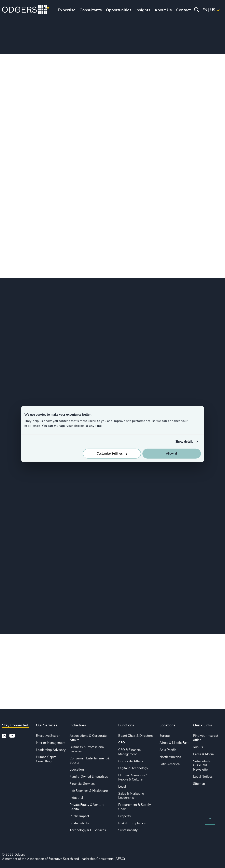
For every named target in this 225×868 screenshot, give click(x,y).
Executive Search (48, 736)
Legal (122, 787)
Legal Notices (203, 777)
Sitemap (199, 784)
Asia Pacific (168, 750)
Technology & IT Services (88, 830)
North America (170, 757)
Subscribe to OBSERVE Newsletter (202, 766)
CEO (122, 743)
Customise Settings (112, 454)
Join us (198, 747)
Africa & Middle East (174, 743)
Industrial (76, 798)
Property (125, 816)
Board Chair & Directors (136, 736)
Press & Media (203, 754)
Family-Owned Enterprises (89, 777)
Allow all (172, 454)
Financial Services (82, 784)
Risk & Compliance (132, 823)
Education (77, 770)
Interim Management (51, 743)
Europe (165, 736)
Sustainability (79, 823)
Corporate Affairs (131, 761)
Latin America (170, 764)
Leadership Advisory (51, 750)
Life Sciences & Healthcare (89, 791)
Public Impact (79, 816)
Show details (184, 441)
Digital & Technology (133, 768)
